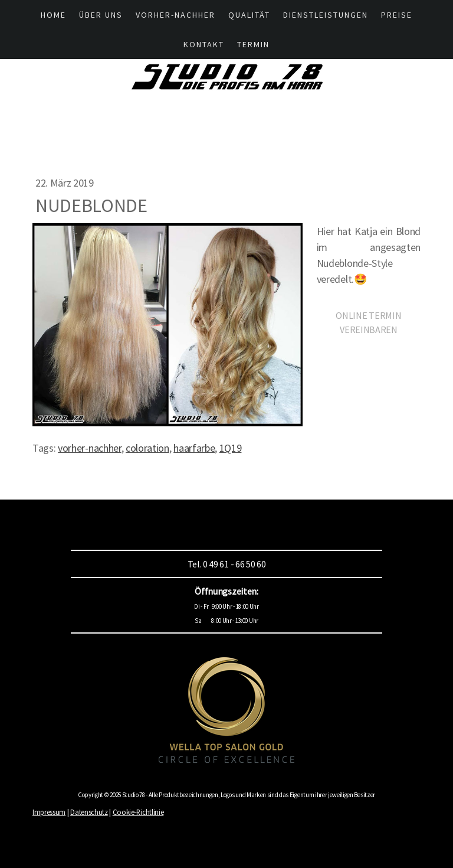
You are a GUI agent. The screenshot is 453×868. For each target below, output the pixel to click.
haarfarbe (194, 448)
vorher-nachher (90, 448)
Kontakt (204, 44)
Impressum (49, 812)
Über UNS (101, 15)
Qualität (249, 15)
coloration (147, 448)
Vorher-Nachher (175, 15)
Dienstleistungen (326, 15)
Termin (253, 44)
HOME (53, 15)
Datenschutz (89, 812)
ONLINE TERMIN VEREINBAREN (368, 322)
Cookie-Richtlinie (138, 812)
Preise (397, 15)
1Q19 (231, 448)
